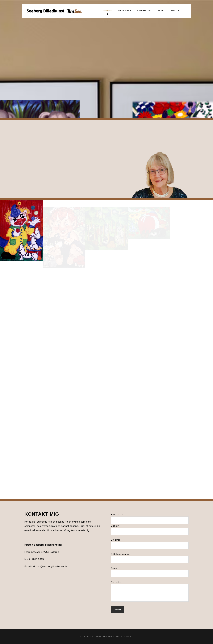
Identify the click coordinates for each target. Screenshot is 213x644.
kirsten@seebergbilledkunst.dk (50, 567)
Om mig (161, 11)
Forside (107, 11)
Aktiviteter (144, 11)
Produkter (124, 11)
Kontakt (176, 11)
